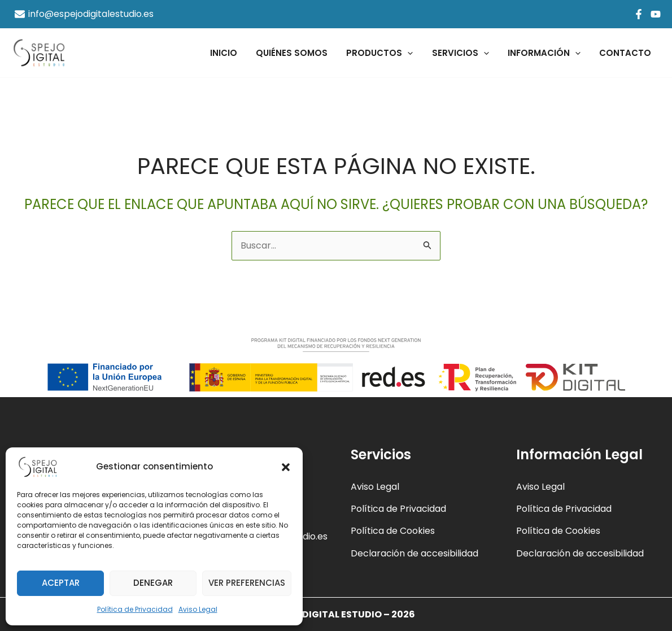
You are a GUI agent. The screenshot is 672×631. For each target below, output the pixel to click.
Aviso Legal (198, 609)
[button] (286, 467)
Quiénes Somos (300, 53)
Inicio (234, 53)
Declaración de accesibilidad (414, 553)
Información (547, 53)
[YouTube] (656, 14)
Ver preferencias (247, 583)
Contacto (626, 53)
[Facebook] (639, 14)
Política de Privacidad (135, 609)
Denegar (153, 583)
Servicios (465, 53)
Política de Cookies (393, 531)
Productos (386, 53)
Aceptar (61, 583)
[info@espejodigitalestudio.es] (84, 14)
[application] (414, 53)
